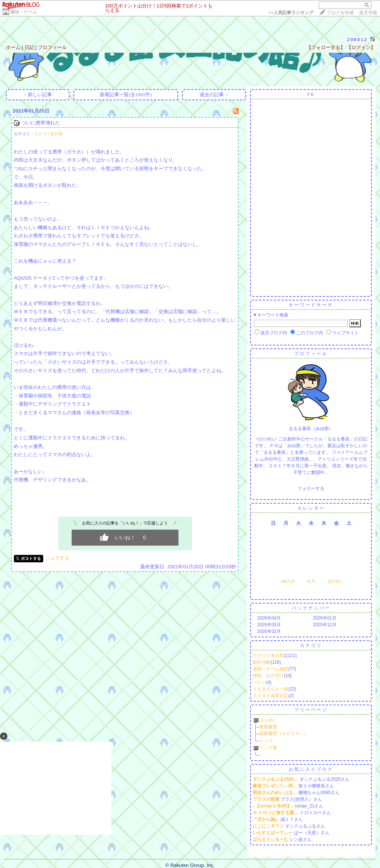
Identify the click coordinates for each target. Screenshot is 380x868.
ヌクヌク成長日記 (271, 696)
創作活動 (262, 662)
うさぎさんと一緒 (271, 689)
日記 (29, 47)
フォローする (311, 488)
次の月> (335, 581)
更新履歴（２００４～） (284, 734)
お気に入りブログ (311, 769)
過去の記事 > (214, 95)
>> (291, 13)
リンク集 (268, 748)
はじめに (268, 720)
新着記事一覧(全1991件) (126, 95)
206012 (357, 40)
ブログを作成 (340, 13)
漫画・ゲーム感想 (271, 669)
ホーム (13, 47)
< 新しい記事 (38, 95)
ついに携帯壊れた (40, 123)
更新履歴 (268, 727)
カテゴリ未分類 (48, 134)
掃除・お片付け (268, 676)
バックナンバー (311, 608)
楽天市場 (368, 13)
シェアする (57, 558)
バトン (259, 682)
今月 (311, 581)
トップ (266, 741)
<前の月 (287, 581)
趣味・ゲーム (24, 12)
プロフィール (52, 47)
